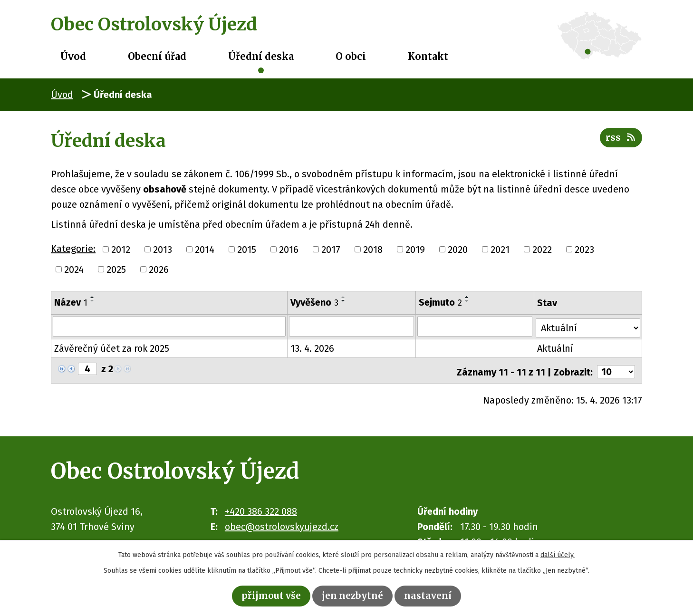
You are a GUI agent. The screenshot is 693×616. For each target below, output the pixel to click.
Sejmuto (441, 302)
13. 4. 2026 (313, 347)
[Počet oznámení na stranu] (616, 368)
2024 (74, 269)
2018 (373, 250)
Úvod (73, 56)
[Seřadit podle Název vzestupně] (93, 297)
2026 (159, 269)
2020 (458, 250)
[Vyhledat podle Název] (169, 326)
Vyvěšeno (315, 302)
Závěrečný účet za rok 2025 (112, 347)
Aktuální (556, 347)
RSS (621, 140)
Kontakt (428, 56)
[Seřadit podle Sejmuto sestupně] (468, 301)
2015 (247, 250)
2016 (289, 250)
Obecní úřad (157, 56)
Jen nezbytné (353, 595)
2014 (205, 250)
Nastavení (431, 595)
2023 (584, 250)
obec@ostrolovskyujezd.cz (282, 522)
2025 (116, 269)
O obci (351, 56)
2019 (415, 250)
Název (71, 302)
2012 (121, 250)
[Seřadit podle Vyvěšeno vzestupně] (344, 297)
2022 (542, 250)
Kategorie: (73, 249)
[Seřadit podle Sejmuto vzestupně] (468, 297)
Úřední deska (261, 56)
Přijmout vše (269, 595)
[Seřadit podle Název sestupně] (93, 301)
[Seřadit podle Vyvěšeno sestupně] (344, 301)
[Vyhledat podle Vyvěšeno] (352, 326)
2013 (163, 250)
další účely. (558, 554)
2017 (331, 250)
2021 (500, 250)
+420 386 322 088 (261, 507)
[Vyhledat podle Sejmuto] (476, 326)
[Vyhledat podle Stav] (588, 325)
